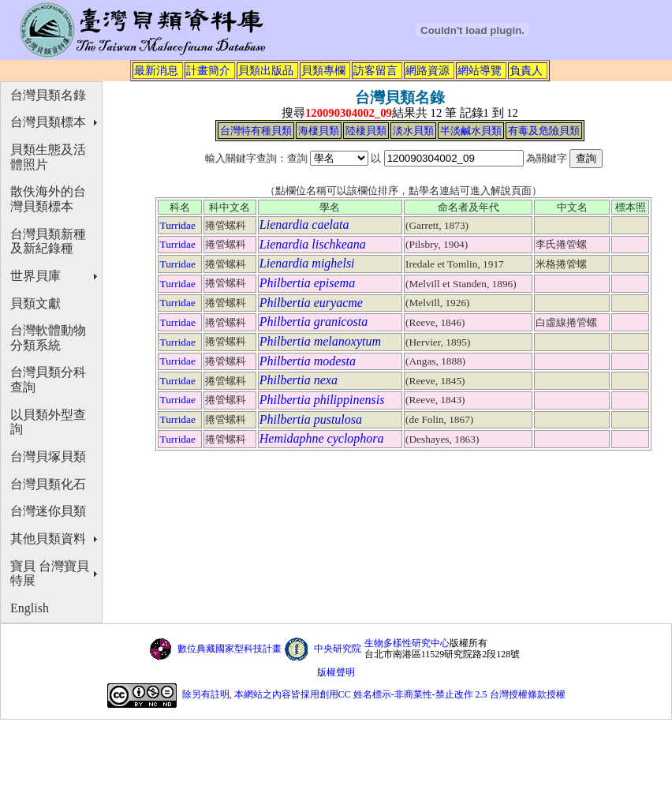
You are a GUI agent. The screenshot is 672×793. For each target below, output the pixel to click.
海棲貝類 (319, 131)
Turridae (177, 225)
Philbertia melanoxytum (320, 341)
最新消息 (156, 70)
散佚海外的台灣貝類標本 (48, 199)
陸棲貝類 (366, 131)
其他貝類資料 (48, 539)
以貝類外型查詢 (48, 422)
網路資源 (427, 70)
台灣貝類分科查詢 (48, 380)
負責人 (526, 70)
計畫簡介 (208, 70)
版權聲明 (336, 672)
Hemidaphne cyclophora (322, 438)
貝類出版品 (266, 70)
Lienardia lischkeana (313, 244)
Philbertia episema (307, 283)
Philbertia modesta (308, 361)
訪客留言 (375, 70)
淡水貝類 (413, 131)
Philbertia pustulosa (311, 419)
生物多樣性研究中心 (407, 643)
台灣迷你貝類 (48, 511)
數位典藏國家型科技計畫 (230, 649)
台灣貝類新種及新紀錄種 (48, 241)
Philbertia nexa (299, 380)
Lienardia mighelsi (307, 263)
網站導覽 (480, 70)
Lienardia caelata (304, 224)
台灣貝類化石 (48, 484)
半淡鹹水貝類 (471, 131)
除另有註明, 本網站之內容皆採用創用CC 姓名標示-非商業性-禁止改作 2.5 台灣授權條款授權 (374, 694)
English (30, 608)
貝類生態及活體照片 (48, 157)
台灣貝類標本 (48, 122)
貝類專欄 (323, 70)
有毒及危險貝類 (544, 131)
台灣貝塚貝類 (48, 456)
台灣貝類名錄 (48, 95)
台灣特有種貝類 (256, 131)
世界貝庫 (35, 276)
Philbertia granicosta (314, 322)
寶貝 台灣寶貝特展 (50, 574)
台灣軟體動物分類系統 (48, 338)
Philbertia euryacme (311, 303)
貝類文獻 (35, 303)
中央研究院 (338, 649)
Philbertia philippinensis (322, 400)
